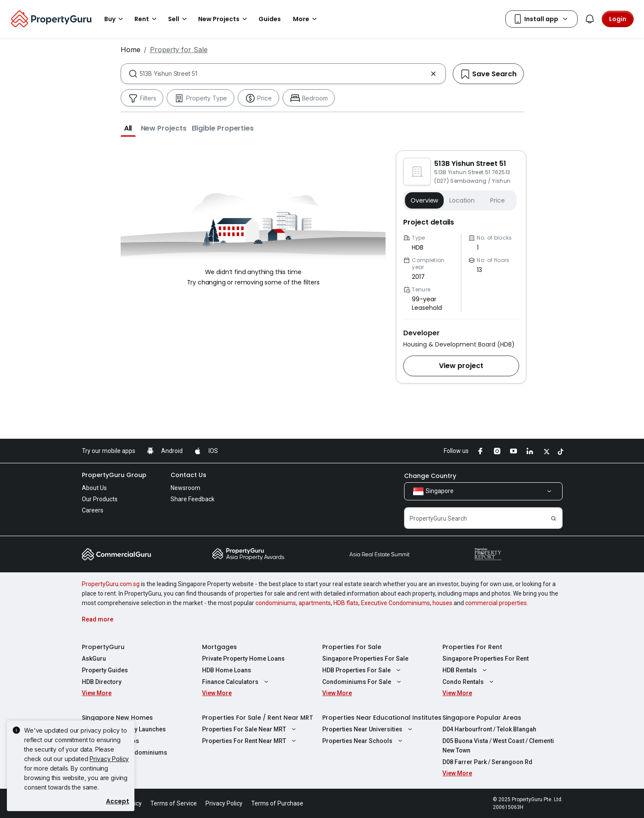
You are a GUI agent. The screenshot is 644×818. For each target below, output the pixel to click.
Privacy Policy (109, 759)
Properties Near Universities (368, 729)
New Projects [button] (224, 19)
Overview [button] (424, 200)
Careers (93, 510)
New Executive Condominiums (124, 752)
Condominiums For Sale (363, 682)
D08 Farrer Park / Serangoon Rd (487, 762)
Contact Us (188, 475)
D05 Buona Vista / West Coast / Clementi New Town (498, 746)
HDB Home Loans (227, 670)
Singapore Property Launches (124, 729)
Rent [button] (147, 19)
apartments (315, 603)
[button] (128, 128)
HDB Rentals (466, 670)
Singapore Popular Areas (482, 718)
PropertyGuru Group (114, 475)
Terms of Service (174, 803)
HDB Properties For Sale (362, 670)
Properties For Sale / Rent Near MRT (258, 718)
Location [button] (462, 200)
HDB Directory (102, 682)
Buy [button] (115, 19)
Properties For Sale (352, 647)
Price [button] (497, 200)
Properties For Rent (472, 647)
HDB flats (346, 603)
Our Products (100, 499)
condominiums (276, 603)
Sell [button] (179, 19)
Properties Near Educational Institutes (382, 718)
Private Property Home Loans (243, 659)
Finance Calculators (236, 682)
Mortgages (219, 647)
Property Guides (105, 670)
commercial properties (496, 603)
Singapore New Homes (117, 718)
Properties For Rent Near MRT (250, 741)
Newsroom (185, 488)
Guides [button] (270, 19)
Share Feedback (193, 499)
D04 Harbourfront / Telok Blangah (489, 729)
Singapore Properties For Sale (365, 659)
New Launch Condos (110, 741)
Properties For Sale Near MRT (250, 729)
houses (442, 603)
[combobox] (283, 74)
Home (131, 50)
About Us (94, 488)
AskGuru (94, 659)
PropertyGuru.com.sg (111, 584)
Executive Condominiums (395, 603)
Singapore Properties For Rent (485, 659)
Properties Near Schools (363, 741)
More (306, 19)
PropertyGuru (103, 647)
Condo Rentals (469, 682)
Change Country (430, 476)
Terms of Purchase (277, 803)
